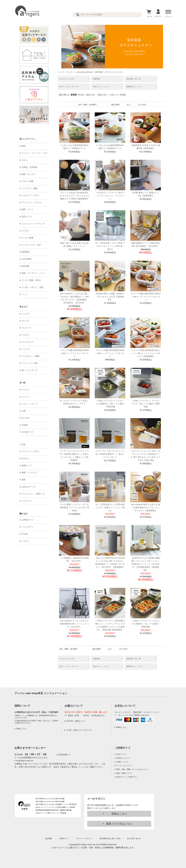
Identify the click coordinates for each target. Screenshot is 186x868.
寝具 (24, 146)
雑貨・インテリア (29, 472)
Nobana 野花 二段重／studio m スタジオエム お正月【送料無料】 (110, 297)
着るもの (23, 307)
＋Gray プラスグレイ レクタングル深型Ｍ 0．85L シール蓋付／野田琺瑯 (110, 404)
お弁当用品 (27, 259)
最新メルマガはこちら (119, 824)
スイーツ (26, 397)
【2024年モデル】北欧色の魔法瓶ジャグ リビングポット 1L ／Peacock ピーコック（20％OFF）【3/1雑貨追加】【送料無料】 (146, 564)
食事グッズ (27, 466)
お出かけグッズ (29, 487)
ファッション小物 (29, 363)
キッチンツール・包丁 (31, 245)
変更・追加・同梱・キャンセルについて (132, 769)
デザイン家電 (28, 181)
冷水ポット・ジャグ (101, 87)
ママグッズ (27, 501)
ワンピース (27, 328)
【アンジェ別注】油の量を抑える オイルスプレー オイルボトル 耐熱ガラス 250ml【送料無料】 (74, 196)
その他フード (28, 432)
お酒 (24, 411)
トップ (61, 72)
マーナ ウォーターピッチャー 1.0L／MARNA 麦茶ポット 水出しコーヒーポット (110, 454)
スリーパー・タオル (31, 451)
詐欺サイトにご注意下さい (127, 777)
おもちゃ (26, 458)
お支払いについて (123, 758)
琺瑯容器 (96, 79)
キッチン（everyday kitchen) (79, 72)
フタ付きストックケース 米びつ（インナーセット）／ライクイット (110, 196)
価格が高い (103, 95)
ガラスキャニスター (67, 79)
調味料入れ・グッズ (134, 87)
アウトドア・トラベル (31, 202)
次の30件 (142, 105)
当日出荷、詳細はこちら (76, 721)
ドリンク (26, 390)
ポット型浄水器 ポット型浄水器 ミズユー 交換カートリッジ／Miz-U (110, 507)
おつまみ (26, 418)
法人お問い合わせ (134, 839)
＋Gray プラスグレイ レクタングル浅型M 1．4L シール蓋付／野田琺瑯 (146, 624)
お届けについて (122, 762)
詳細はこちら (21, 729)
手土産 (25, 534)
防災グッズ (27, 217)
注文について (121, 754)
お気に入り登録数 (118, 95)
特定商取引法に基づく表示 (110, 839)
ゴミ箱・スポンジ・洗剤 (32, 287)
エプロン (26, 231)
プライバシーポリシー (84, 839)
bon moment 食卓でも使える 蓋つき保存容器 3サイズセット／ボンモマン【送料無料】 (146, 507)
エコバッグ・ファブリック (33, 224)
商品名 (81, 95)
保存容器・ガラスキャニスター (109, 72)
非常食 (25, 425)
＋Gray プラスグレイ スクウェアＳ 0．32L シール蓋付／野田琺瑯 (146, 404)
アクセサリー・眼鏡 (31, 356)
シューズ (26, 349)
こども (22, 444)
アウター (26, 335)
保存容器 (26, 266)
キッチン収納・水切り (31, 280)
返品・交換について (124, 773)
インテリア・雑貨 (29, 188)
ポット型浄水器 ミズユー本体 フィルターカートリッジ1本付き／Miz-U (110, 246)
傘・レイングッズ (29, 370)
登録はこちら (119, 814)
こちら (84, 767)
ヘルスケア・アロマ (31, 195)
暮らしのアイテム (27, 139)
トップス (26, 314)
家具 (24, 480)
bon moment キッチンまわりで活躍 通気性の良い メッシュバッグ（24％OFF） (74, 624)
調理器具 (26, 252)
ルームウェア (28, 342)
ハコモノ (26, 541)
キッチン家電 (28, 238)
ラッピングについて (124, 766)
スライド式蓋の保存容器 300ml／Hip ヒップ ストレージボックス (110, 353)
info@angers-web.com (25, 761)
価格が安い (91, 95)
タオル (25, 160)
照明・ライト (28, 209)
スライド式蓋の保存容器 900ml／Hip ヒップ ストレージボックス (74, 353)
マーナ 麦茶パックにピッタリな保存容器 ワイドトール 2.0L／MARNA (74, 507)
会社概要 (49, 839)
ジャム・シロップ (29, 404)
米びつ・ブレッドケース (69, 87)
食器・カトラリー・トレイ (33, 273)
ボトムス (26, 321)
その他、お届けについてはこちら (79, 730)
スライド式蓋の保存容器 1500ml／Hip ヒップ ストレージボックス (146, 297)
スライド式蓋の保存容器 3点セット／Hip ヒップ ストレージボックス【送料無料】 (146, 353)
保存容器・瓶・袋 (133, 79)
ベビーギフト (28, 527)
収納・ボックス (29, 174)
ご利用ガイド (123, 748)
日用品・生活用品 (29, 167)
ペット (25, 294)
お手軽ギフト (28, 520)
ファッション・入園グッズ (33, 494)
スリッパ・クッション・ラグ (34, 153)
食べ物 (22, 383)
